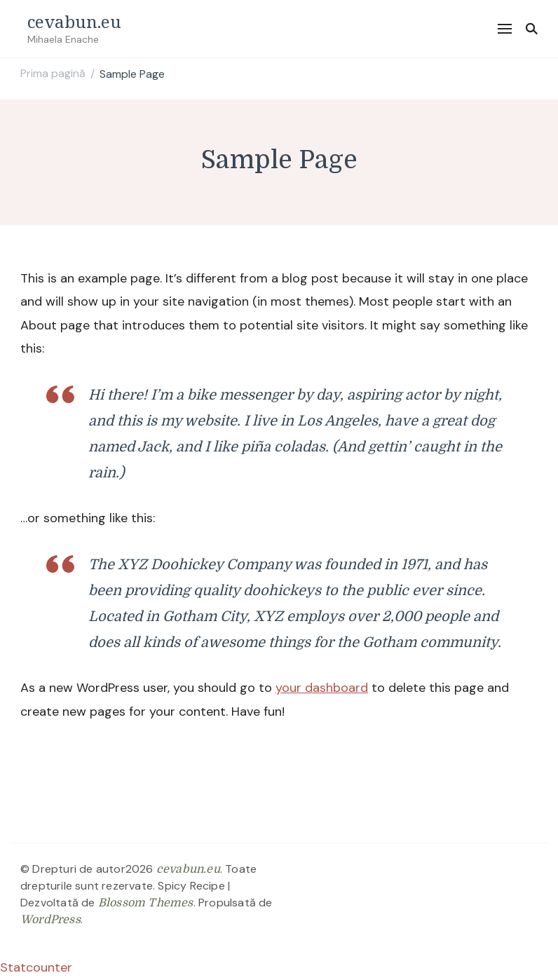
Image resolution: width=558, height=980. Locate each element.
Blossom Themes (146, 903)
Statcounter (36, 967)
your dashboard (322, 688)
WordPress (50, 920)
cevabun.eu (74, 21)
